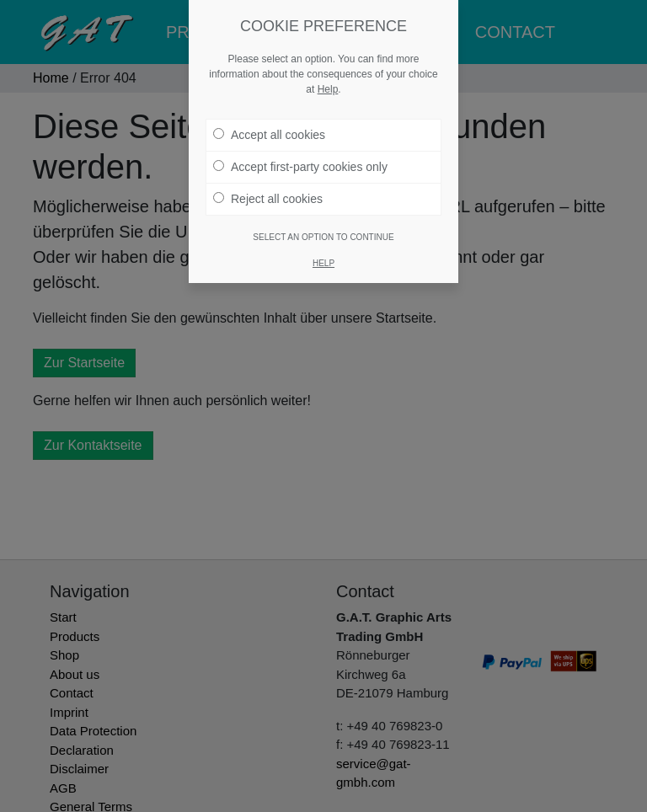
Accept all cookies (269, 135)
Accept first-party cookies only (300, 167)
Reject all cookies (268, 199)
